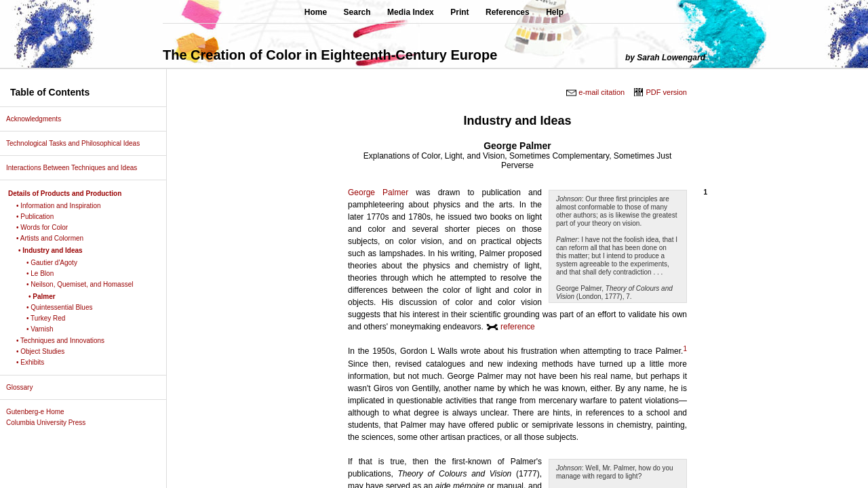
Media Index (411, 12)
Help (555, 12)
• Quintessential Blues (64, 307)
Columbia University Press (51, 423)
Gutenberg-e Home (40, 412)
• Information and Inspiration (64, 206)
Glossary (24, 387)
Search (357, 12)
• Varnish (45, 329)
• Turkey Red (51, 318)
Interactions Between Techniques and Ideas (77, 168)
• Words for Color (47, 227)
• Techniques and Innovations (65, 341)
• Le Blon (45, 273)
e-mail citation (601, 92)
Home (316, 12)
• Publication (40, 217)
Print (459, 12)
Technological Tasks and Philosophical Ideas (78, 143)
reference (518, 327)
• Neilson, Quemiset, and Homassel (85, 284)
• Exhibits (35, 362)
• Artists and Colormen (55, 238)
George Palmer (378, 192)
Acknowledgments (39, 119)
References (508, 12)
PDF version (666, 92)
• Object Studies (45, 351)
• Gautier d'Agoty (57, 263)
